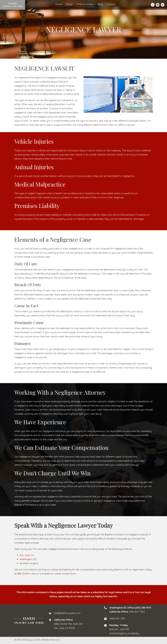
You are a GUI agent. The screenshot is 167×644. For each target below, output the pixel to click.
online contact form (65, 574)
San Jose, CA (27, 555)
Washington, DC (28, 559)
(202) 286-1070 (143, 608)
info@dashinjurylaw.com (67, 613)
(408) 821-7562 (137, 612)
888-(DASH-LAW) (27, 574)
